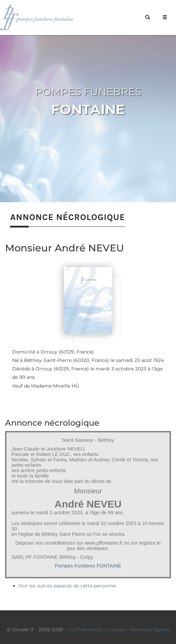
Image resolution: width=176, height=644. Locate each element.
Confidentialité (85, 630)
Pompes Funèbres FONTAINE (88, 566)
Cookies (116, 630)
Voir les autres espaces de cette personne (67, 586)
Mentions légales (150, 630)
